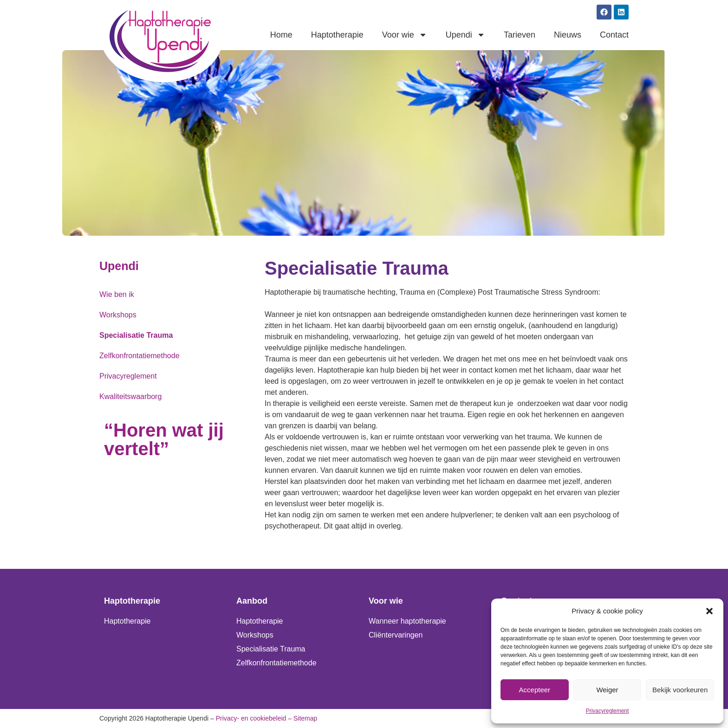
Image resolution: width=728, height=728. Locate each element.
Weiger (607, 690)
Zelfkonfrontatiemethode (140, 356)
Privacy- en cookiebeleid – (254, 718)
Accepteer (535, 690)
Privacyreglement (608, 711)
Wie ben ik (117, 294)
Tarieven (520, 35)
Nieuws (568, 35)
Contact (614, 35)
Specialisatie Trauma (136, 335)
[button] (709, 611)
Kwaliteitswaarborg (130, 396)
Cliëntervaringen (396, 635)
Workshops (118, 315)
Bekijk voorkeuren (680, 690)
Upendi (465, 35)
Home (281, 35)
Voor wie (405, 35)
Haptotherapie (337, 35)
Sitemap (305, 718)
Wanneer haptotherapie (407, 621)
